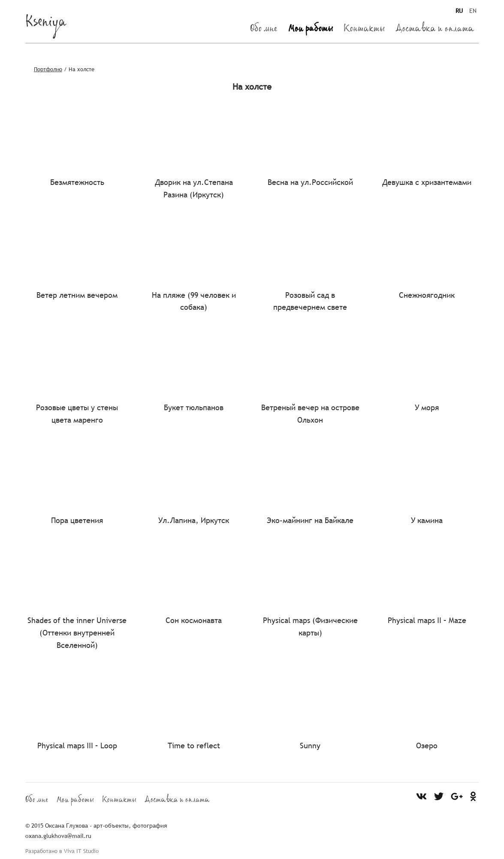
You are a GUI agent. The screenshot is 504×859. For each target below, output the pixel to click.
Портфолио (48, 69)
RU (459, 11)
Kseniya (46, 24)
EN (473, 11)
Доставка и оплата (435, 30)
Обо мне (264, 30)
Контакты (364, 30)
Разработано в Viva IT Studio (62, 851)
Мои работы (311, 30)
